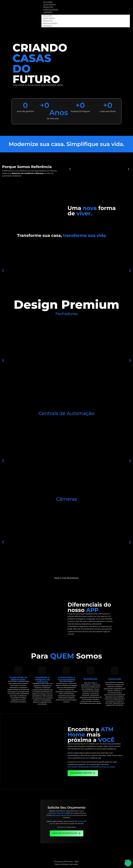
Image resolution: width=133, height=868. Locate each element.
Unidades (48, 12)
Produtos (47, 21)
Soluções (47, 16)
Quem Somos (49, 18)
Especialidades (50, 23)
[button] (70, 169)
